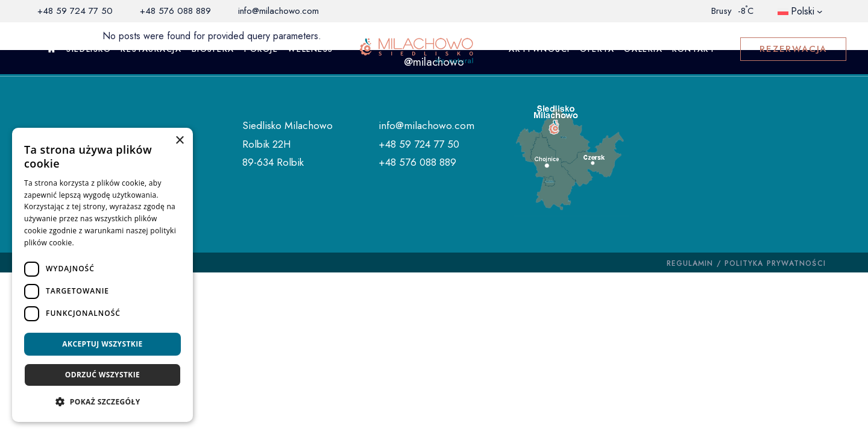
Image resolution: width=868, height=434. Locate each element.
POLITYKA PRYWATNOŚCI (775, 263)
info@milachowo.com (278, 11)
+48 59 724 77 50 (75, 11)
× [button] (179, 141)
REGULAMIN (690, 263)
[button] (102, 402)
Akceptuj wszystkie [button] (102, 344)
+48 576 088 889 (175, 11)
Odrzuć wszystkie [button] (102, 375)
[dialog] (102, 275)
